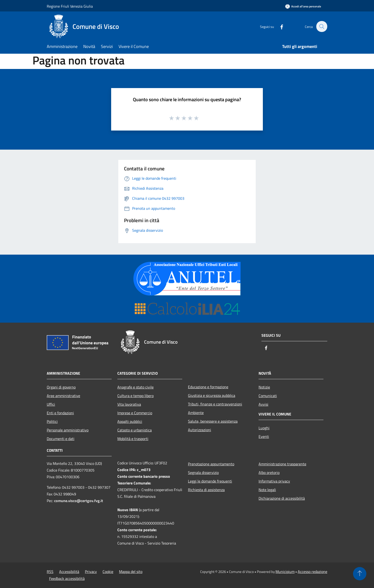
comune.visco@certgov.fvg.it (79, 501)
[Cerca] (322, 26)
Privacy (91, 572)
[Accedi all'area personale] (303, 6)
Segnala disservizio (203, 472)
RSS (50, 572)
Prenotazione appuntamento (211, 464)
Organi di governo (61, 387)
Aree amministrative (63, 396)
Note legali (267, 490)
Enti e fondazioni (60, 413)
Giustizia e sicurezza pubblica (212, 395)
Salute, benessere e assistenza (213, 421)
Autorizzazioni (200, 430)
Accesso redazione (312, 572)
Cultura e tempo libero (135, 396)
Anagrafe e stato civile (135, 387)
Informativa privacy (274, 481)
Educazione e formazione (208, 387)
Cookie (108, 572)
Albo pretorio (269, 472)
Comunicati (268, 396)
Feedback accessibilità (67, 578)
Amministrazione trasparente (282, 464)
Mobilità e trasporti (133, 439)
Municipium (285, 572)
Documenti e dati (61, 439)
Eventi (264, 436)
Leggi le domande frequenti (210, 481)
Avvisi (263, 404)
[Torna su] (360, 574)
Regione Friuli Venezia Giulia (70, 6)
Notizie (264, 387)
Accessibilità (69, 572)
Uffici (51, 404)
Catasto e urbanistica (135, 430)
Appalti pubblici (130, 421)
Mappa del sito (131, 572)
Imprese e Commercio (135, 413)
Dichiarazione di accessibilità (282, 498)
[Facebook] (279, 26)
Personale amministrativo (68, 430)
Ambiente (196, 413)
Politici (52, 421)
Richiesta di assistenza (206, 490)
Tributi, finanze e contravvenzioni (215, 404)
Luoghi (264, 428)
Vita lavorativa (129, 404)
